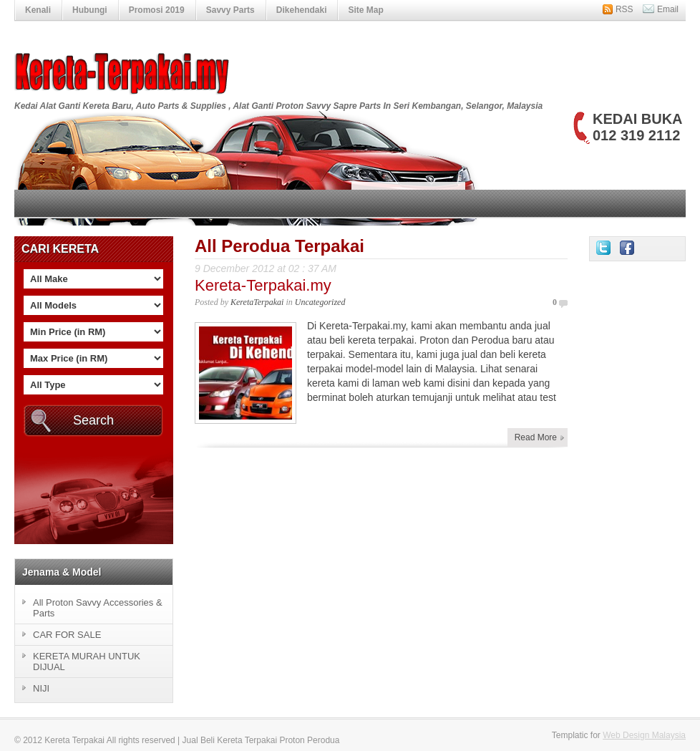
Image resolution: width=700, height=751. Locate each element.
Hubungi (90, 10)
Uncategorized (320, 302)
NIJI (41, 688)
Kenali (38, 10)
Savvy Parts (230, 10)
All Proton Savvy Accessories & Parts (98, 608)
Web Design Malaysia (644, 735)
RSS (624, 9)
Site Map (365, 10)
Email (668, 9)
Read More (536, 437)
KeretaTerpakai (257, 302)
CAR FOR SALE (67, 635)
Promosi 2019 (157, 10)
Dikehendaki (302, 10)
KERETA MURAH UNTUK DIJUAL (87, 662)
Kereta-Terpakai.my (263, 285)
